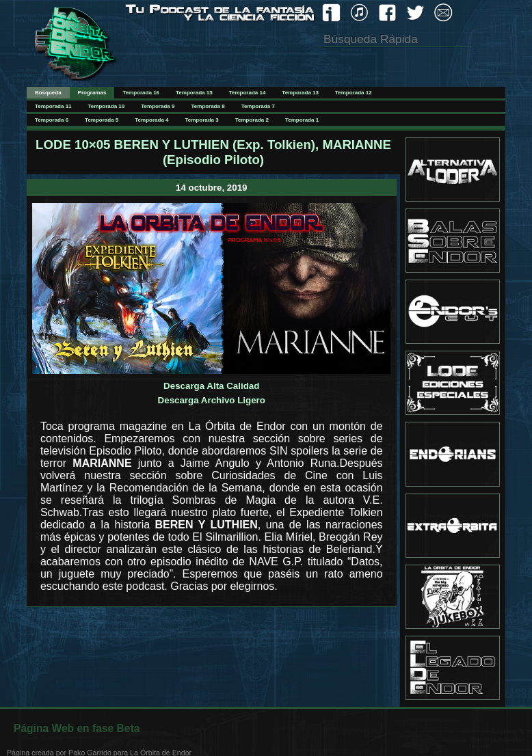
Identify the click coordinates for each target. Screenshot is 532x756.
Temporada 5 (102, 120)
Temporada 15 (194, 93)
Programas (92, 93)
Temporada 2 (252, 120)
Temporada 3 (202, 120)
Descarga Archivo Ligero (212, 400)
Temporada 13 (300, 93)
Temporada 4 (151, 120)
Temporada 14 (248, 93)
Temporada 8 (208, 106)
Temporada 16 (141, 93)
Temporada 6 (52, 120)
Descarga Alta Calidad (211, 386)
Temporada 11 (53, 106)
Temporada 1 (302, 120)
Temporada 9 (158, 106)
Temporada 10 (107, 106)
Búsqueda (48, 93)
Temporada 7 (258, 106)
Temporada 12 (354, 93)
